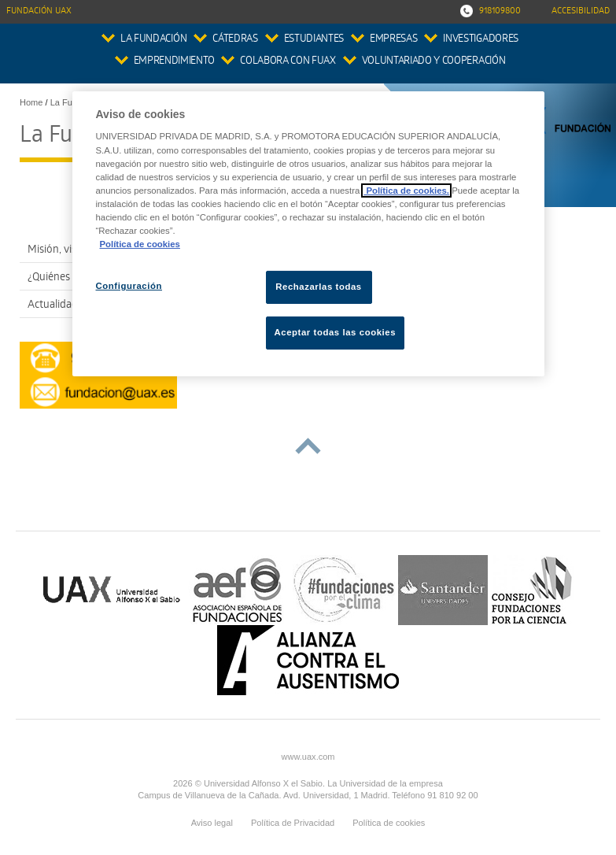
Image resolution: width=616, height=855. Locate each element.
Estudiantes (314, 40)
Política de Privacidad (293, 823)
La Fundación (153, 40)
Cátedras (235, 40)
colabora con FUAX (288, 62)
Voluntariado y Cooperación (434, 62)
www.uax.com (308, 757)
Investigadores (480, 40)
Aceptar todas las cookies (336, 332)
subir (308, 446)
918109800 (500, 11)
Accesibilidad (581, 11)
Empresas (393, 40)
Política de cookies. (406, 191)
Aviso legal (212, 823)
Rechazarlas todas (319, 287)
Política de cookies (389, 823)
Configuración (129, 286)
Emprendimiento (174, 62)
